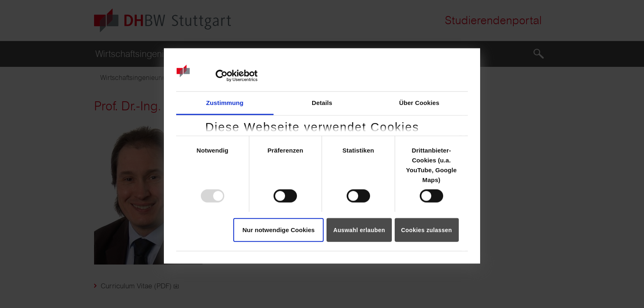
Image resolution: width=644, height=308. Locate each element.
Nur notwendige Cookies (278, 229)
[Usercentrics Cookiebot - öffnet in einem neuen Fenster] (222, 76)
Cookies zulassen (427, 230)
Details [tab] (322, 102)
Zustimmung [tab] (225, 102)
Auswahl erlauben (359, 230)
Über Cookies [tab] (419, 102)
